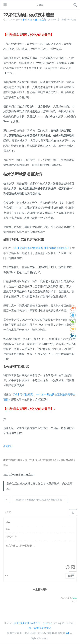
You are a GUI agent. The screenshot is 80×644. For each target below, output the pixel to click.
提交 (70, 576)
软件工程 (27, 19)
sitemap (47, 623)
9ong (40, 5)
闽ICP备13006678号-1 (27, 623)
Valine (74, 598)
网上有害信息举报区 (40, 628)
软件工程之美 (39, 19)
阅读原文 (8, 446)
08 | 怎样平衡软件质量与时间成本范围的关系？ (42, 248)
